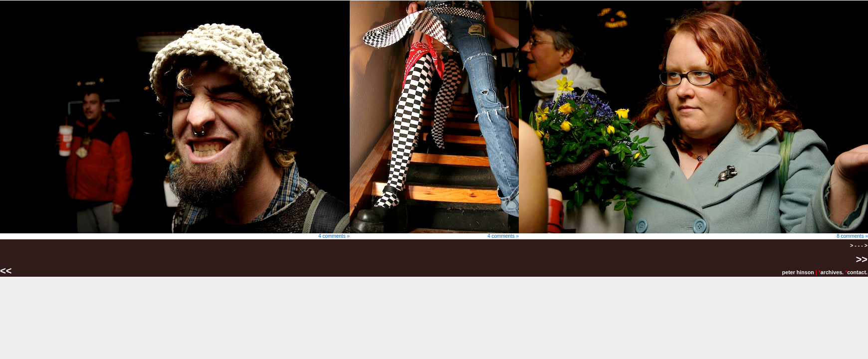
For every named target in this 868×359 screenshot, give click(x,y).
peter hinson (798, 272)
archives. (832, 272)
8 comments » (693, 234)
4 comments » (175, 234)
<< (7, 271)
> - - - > (859, 245)
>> (862, 259)
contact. (857, 272)
